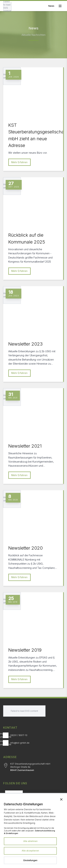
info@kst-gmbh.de (20, 743)
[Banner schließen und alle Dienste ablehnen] (61, 799)
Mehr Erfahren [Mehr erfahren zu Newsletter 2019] (19, 679)
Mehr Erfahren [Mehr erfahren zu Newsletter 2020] (19, 577)
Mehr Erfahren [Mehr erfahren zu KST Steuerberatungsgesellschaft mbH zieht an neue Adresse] (19, 162)
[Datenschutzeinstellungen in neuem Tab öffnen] (30, 860)
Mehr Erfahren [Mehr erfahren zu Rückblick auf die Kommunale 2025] (19, 271)
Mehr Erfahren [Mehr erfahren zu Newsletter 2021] (19, 475)
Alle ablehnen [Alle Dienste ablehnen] (30, 841)
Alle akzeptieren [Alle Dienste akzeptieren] (30, 851)
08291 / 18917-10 (19, 735)
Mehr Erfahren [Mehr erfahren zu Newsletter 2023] (19, 373)
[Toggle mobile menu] (56, 6)
